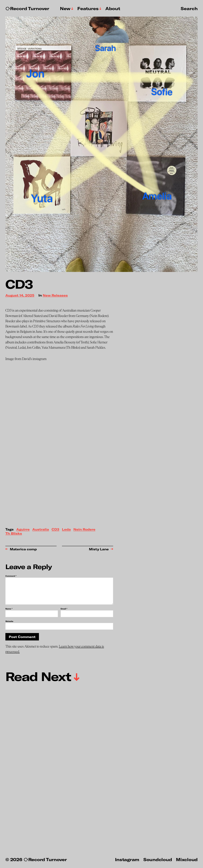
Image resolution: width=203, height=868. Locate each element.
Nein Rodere (84, 530)
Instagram (127, 859)
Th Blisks (14, 534)
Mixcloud (187, 859)
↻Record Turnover (27, 8)
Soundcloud (158, 859)
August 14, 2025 (20, 295)
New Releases (55, 295)
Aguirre (23, 530)
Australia (41, 530)
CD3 (55, 530)
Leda (66, 530)
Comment (11, 576)
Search (189, 8)
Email (64, 609)
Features (88, 8)
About (113, 8)
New (65, 8)
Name (9, 609)
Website (9, 621)
